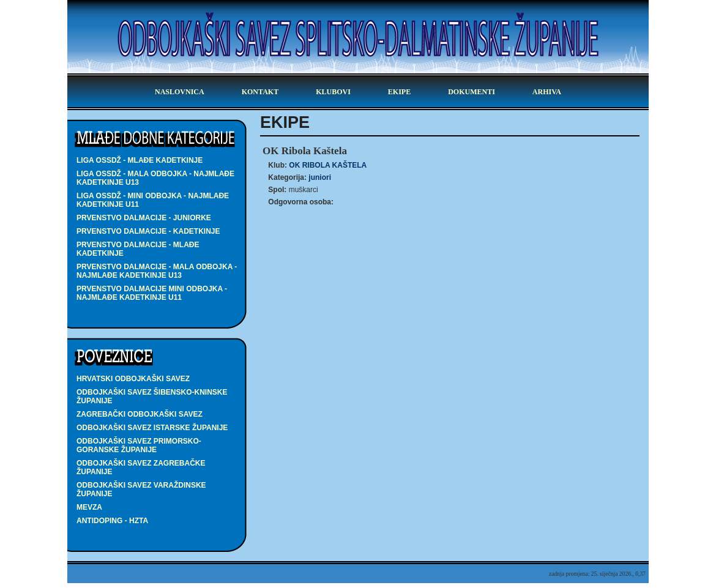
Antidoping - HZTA (112, 521)
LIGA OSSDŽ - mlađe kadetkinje (140, 160)
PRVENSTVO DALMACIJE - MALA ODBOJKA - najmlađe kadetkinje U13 (157, 271)
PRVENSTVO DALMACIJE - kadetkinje (148, 231)
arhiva (547, 92)
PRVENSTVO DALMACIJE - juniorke (144, 218)
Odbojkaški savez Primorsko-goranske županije (139, 445)
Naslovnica (180, 92)
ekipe (399, 92)
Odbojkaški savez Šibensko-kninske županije (152, 396)
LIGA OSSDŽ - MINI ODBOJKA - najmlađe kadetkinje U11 (153, 200)
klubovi (333, 92)
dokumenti (472, 92)
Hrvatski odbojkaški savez (133, 379)
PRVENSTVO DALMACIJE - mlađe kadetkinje (138, 249)
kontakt (260, 92)
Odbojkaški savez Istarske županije (152, 428)
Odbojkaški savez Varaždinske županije (141, 489)
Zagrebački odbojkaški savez (140, 414)
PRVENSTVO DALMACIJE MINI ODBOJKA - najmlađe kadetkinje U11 (152, 293)
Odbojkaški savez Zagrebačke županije (141, 467)
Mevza (89, 507)
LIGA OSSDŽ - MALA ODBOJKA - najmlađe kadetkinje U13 (155, 178)
